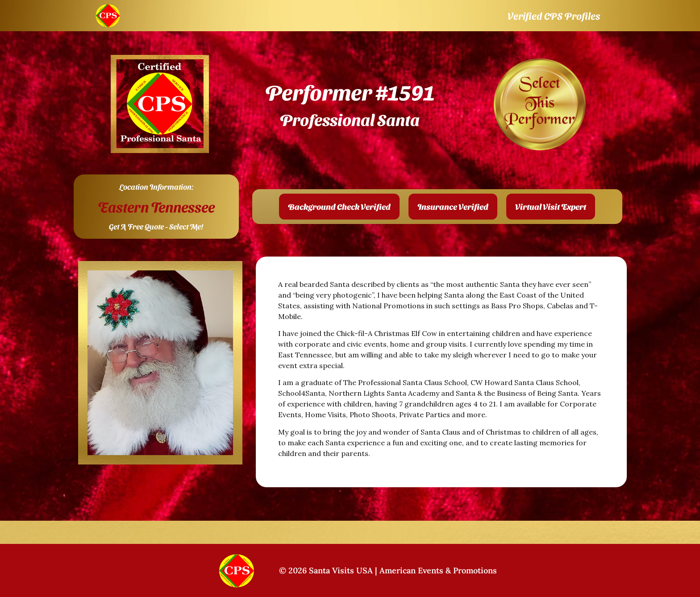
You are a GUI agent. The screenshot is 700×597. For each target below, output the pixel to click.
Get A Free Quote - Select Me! (156, 226)
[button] (339, 207)
